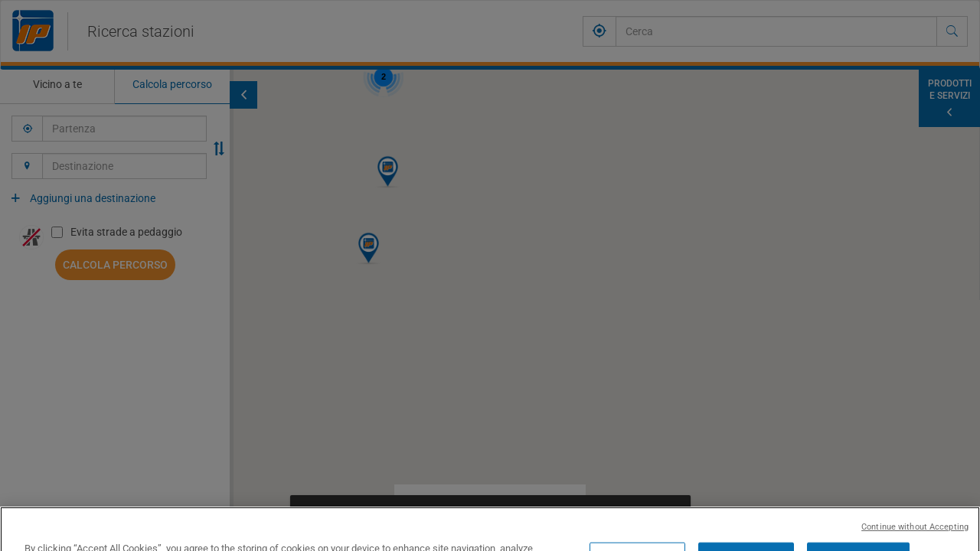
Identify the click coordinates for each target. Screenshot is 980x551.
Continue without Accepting (915, 544)
